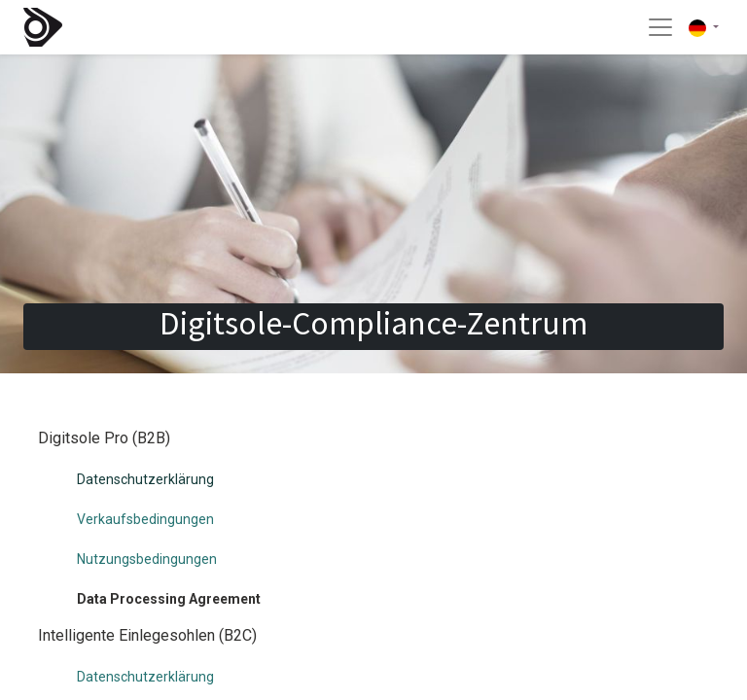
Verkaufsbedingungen (145, 519)
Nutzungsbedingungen (147, 559)
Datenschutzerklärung (145, 479)
